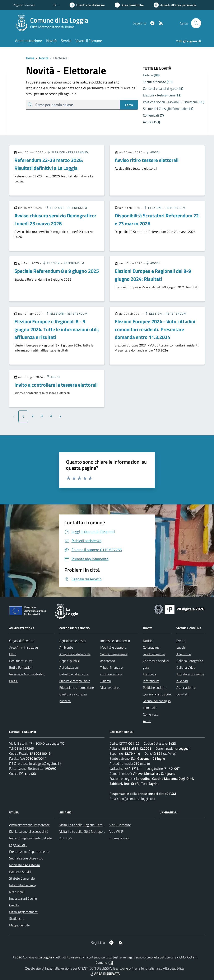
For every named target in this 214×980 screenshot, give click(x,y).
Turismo (106, 681)
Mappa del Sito (20, 925)
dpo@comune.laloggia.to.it (137, 799)
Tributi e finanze (154, 654)
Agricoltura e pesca (73, 641)
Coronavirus (151, 647)
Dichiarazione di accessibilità (29, 831)
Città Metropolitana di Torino (52, 27)
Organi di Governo (22, 641)
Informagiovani (119, 838)
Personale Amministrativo (27, 674)
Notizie (148, 641)
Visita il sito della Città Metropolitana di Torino (91, 831)
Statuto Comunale (22, 878)
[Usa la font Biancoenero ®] (87, 5)
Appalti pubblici (70, 661)
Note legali (17, 892)
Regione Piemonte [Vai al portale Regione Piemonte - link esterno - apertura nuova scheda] (24, 5)
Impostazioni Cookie (23, 898)
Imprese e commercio (115, 641)
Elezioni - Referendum (68, 152)
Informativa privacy (23, 885)
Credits (14, 905)
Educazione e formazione (77, 688)
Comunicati (151, 714)
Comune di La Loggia (59, 20)
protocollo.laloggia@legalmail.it (40, 763)
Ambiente (66, 647)
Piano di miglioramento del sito (31, 838)
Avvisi (153, 152)
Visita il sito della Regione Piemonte (84, 825)
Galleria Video (186, 667)
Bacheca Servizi (20, 872)
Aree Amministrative (24, 647)
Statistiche (17, 918)
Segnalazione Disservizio (26, 858)
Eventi (181, 641)
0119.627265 (24, 748)
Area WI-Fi (116, 831)
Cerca (129, 105)
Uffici (13, 654)
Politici (14, 681)
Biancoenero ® (123, 968)
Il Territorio (184, 654)
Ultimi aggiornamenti (24, 912)
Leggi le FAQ (18, 845)
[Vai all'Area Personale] (175, 5)
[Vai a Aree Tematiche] (129, 5)
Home (30, 58)
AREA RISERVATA (104, 974)
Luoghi (181, 647)
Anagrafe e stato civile (75, 654)
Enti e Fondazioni (21, 667)
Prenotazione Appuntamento (29, 852)
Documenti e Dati (21, 661)
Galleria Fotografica (190, 661)
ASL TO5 (66, 838)
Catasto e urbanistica (74, 674)
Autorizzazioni (69, 667)
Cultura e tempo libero (75, 681)
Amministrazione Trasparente (29, 825)
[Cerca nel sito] (196, 23)
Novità (41, 58)
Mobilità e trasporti (113, 647)
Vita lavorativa (110, 688)
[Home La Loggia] (53, 23)
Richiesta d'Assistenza (25, 865)
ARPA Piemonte (120, 825)
